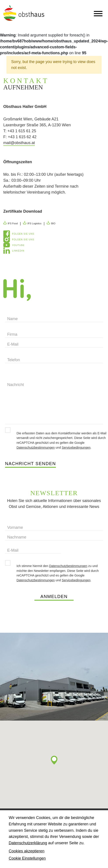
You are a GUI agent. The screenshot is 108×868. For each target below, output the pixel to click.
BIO (51, 223)
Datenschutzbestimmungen (35, 448)
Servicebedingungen (76, 448)
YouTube (18, 245)
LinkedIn (18, 251)
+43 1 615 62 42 (22, 137)
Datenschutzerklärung (28, 843)
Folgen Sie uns (23, 234)
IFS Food (11, 223)
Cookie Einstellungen (27, 858)
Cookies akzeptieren (27, 851)
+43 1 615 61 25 (22, 131)
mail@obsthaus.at (19, 143)
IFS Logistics (32, 223)
